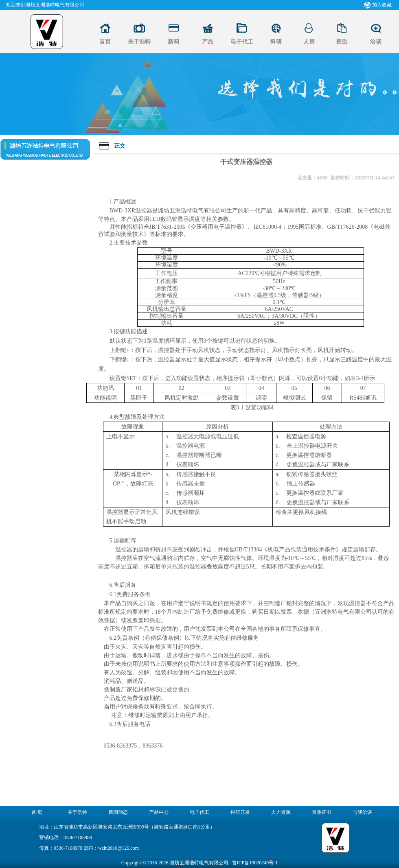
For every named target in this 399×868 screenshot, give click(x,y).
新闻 (173, 42)
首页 (105, 42)
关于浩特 (139, 42)
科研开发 (240, 812)
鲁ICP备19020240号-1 (255, 863)
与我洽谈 (362, 812)
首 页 (37, 812)
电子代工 (242, 42)
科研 (276, 42)
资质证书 (322, 812)
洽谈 (376, 42)
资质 (342, 42)
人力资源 (281, 812)
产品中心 (159, 812)
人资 (309, 42)
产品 (208, 42)
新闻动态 (118, 812)
